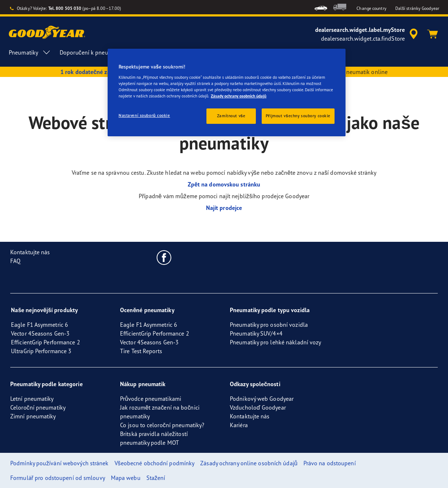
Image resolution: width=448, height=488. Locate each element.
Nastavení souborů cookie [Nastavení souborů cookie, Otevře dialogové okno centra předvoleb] (144, 115)
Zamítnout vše (231, 116)
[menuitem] (321, 7)
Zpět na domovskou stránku (224, 184)
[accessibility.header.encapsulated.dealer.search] (368, 34)
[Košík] (433, 34)
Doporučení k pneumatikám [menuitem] (101, 52)
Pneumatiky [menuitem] (30, 52)
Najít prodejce (224, 208)
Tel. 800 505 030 (65, 8)
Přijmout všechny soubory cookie (298, 116)
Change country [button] (371, 8)
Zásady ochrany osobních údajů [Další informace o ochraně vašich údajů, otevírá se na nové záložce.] (239, 96)
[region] (227, 93)
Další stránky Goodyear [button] (417, 8)
